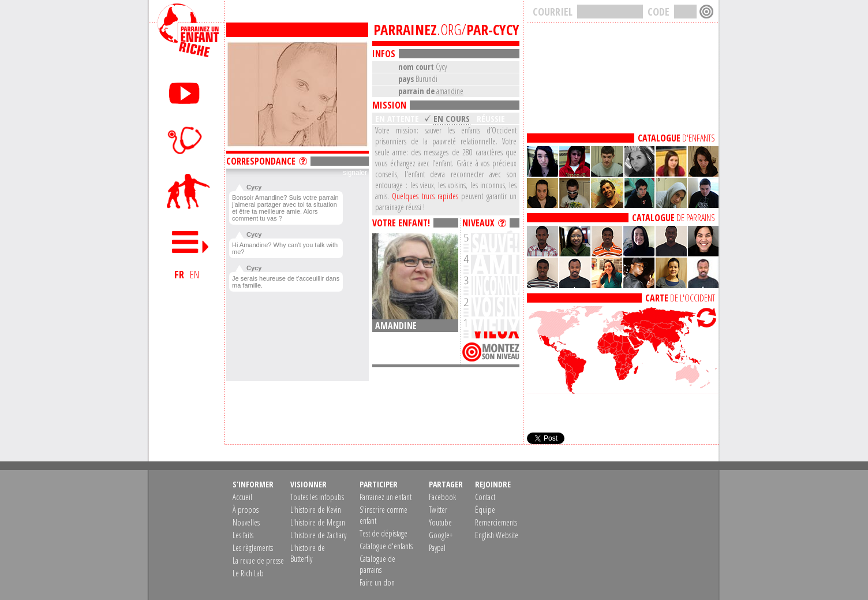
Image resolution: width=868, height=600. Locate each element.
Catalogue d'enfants (386, 546)
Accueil (242, 497)
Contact (485, 497)
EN (194, 274)
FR (179, 274)
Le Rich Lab (248, 573)
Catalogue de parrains (377, 564)
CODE (659, 12)
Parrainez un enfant (386, 497)
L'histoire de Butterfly (308, 553)
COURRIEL (553, 12)
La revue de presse (258, 560)
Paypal (437, 548)
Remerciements (496, 522)
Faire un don (377, 582)
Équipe (485, 510)
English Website (497, 535)
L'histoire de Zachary (318, 535)
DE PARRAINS (674, 218)
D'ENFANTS (676, 138)
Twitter (438, 510)
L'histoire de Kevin (316, 510)
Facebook (442, 497)
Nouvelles (246, 522)
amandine (450, 91)
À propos (246, 510)
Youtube (440, 522)
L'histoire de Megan (318, 522)
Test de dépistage (384, 533)
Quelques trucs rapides (425, 196)
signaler (355, 173)
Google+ (441, 535)
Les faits (243, 535)
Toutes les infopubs (317, 497)
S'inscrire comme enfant (384, 515)
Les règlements (253, 548)
